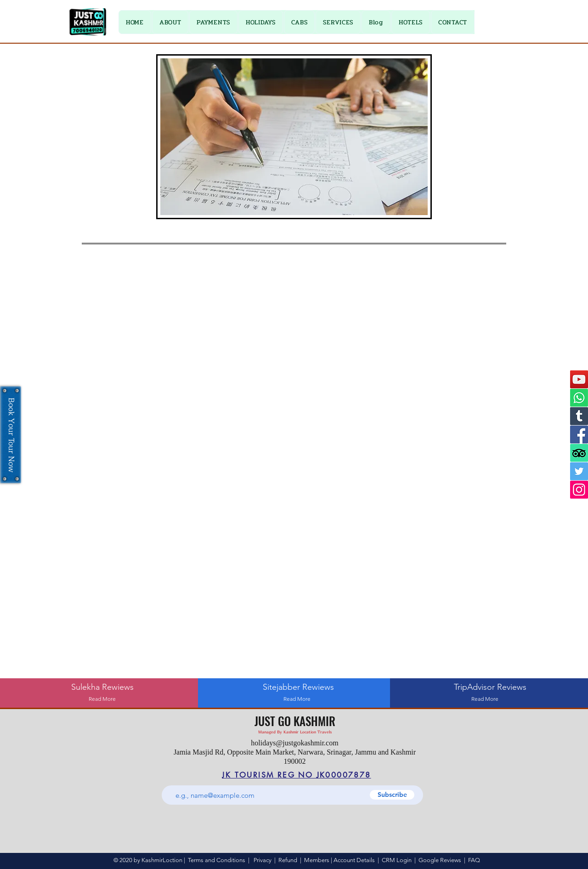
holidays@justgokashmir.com (294, 743)
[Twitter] (579, 471)
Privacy (263, 860)
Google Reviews (440, 860)
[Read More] (102, 699)
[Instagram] (579, 490)
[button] (213, 22)
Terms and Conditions (217, 860)
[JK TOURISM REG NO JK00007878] (297, 775)
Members (317, 860)
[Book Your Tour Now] (11, 434)
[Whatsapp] (579, 398)
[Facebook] (579, 434)
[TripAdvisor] (579, 453)
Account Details (354, 860)
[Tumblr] (579, 416)
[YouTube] (579, 379)
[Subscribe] (392, 795)
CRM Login (397, 860)
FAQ (474, 860)
